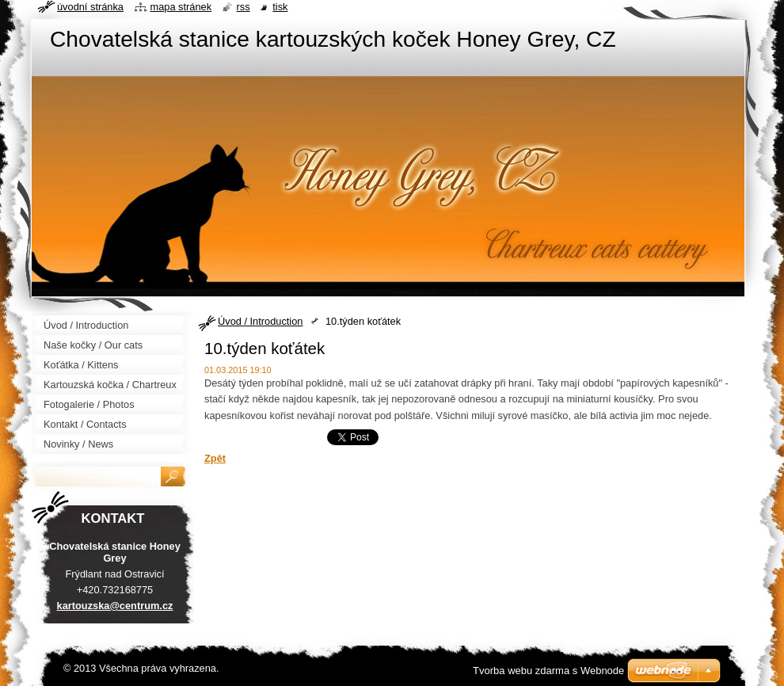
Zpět (215, 458)
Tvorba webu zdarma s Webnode (548, 671)
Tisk (280, 7)
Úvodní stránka (90, 7)
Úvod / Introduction (260, 321)
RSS (244, 7)
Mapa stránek (181, 7)
